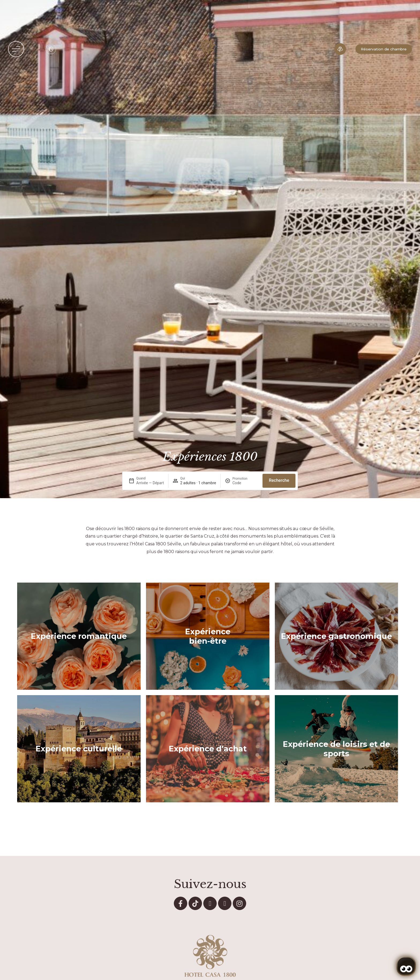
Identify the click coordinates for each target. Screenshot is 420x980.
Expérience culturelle (79, 749)
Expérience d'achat (208, 749)
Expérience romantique (79, 636)
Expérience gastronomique (336, 636)
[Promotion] (245, 483)
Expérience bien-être (208, 636)
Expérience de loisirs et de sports (336, 749)
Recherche (279, 480)
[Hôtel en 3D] (340, 49)
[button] (16, 49)
